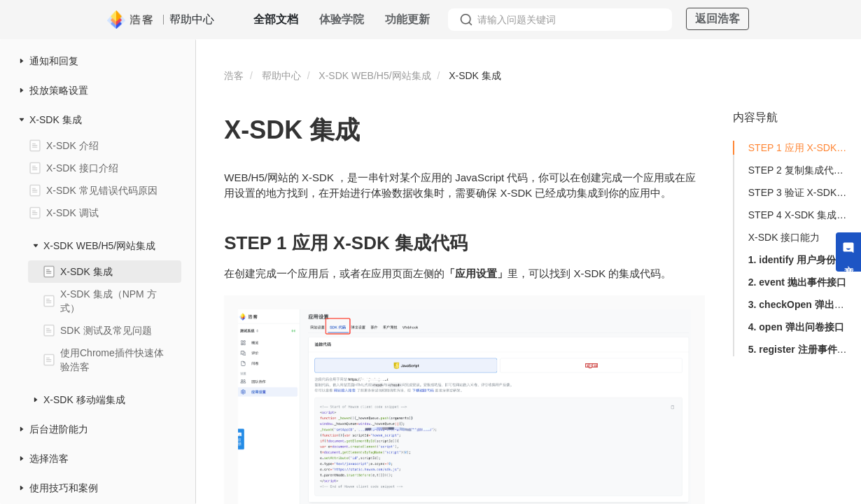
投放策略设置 (59, 90)
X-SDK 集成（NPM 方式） (108, 301)
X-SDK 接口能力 (784, 237)
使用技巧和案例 (64, 488)
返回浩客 (717, 19)
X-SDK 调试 (72, 213)
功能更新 (407, 19)
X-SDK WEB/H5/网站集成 (99, 246)
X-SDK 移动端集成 (84, 400)
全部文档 (276, 19)
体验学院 (342, 19)
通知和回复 (54, 61)
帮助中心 (281, 76)
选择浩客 (49, 458)
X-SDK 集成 (56, 120)
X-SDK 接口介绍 (82, 168)
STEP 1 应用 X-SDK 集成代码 (799, 148)
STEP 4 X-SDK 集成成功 (799, 215)
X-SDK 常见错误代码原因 (102, 190)
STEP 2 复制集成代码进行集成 (799, 170)
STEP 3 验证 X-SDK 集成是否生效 (799, 192)
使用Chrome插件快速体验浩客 (112, 360)
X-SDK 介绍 (72, 146)
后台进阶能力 (59, 429)
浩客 (234, 76)
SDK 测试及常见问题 (106, 330)
